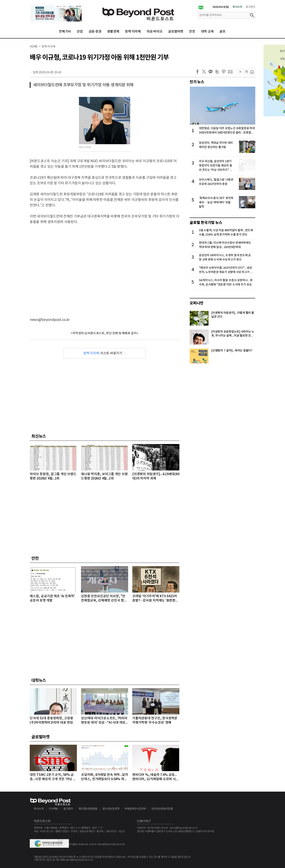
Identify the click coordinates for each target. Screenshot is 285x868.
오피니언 (197, 303)
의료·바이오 (155, 32)
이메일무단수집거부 (135, 809)
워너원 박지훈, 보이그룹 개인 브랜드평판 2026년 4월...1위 (104, 476)
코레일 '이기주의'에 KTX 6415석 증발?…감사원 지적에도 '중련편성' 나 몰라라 (156, 599)
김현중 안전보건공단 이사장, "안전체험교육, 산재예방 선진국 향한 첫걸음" (104, 599)
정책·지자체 (133, 32)
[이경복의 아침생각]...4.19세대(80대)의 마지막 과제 (156, 476)
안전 (192, 32)
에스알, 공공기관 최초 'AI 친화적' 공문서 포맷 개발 (52, 598)
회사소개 (237, 7)
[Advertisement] (38, 267)
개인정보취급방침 (88, 809)
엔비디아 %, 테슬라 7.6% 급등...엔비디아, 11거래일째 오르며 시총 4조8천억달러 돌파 (155, 777)
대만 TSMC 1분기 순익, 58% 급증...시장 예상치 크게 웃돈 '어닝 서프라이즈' (53, 777)
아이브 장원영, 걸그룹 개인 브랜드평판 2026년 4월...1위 (53, 476)
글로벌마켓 (176, 32)
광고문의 (250, 7)
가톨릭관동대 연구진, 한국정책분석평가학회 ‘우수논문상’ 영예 (155, 720)
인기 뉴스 (197, 82)
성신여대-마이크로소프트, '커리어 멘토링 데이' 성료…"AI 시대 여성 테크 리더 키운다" (104, 721)
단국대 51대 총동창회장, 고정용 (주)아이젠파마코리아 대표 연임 (51, 720)
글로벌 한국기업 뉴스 (206, 223)
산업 (80, 32)
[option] (57, 13)
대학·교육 (207, 32)
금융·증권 (95, 32)
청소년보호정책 (111, 809)
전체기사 (65, 32)
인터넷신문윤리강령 (162, 809)
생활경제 (113, 32)
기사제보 (53, 809)
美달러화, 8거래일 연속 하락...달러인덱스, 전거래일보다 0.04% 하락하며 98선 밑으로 (105, 777)
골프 (222, 32)
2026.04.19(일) (221, 7)
